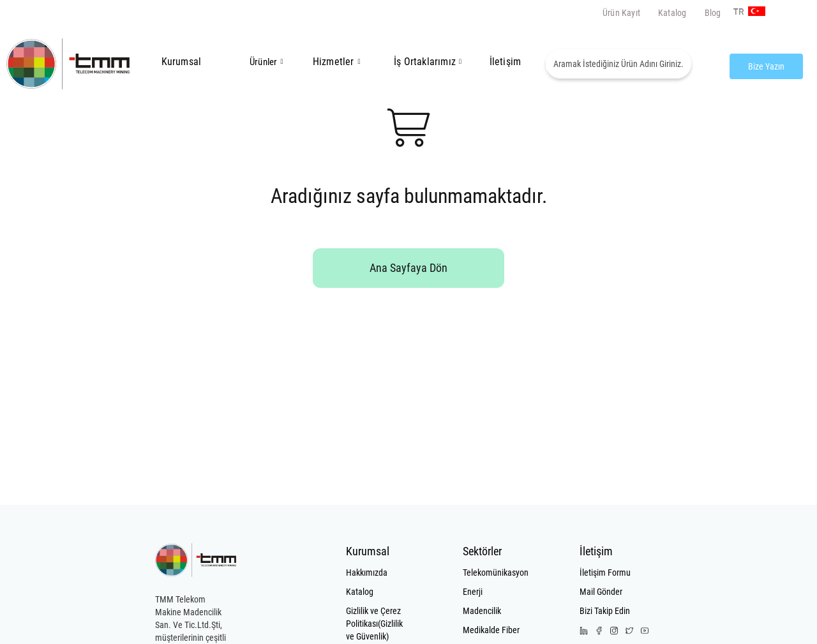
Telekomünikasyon (493, 573)
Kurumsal (182, 62)
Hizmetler (337, 62)
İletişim (506, 62)
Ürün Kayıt (621, 13)
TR (737, 12)
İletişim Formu (605, 573)
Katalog (672, 13)
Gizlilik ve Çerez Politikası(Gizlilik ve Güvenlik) (374, 624)
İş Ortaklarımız (425, 62)
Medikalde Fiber (491, 630)
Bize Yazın (766, 66)
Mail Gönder (601, 592)
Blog (713, 13)
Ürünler (263, 62)
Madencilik (482, 611)
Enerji (473, 592)
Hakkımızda (367, 573)
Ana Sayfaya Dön (408, 268)
